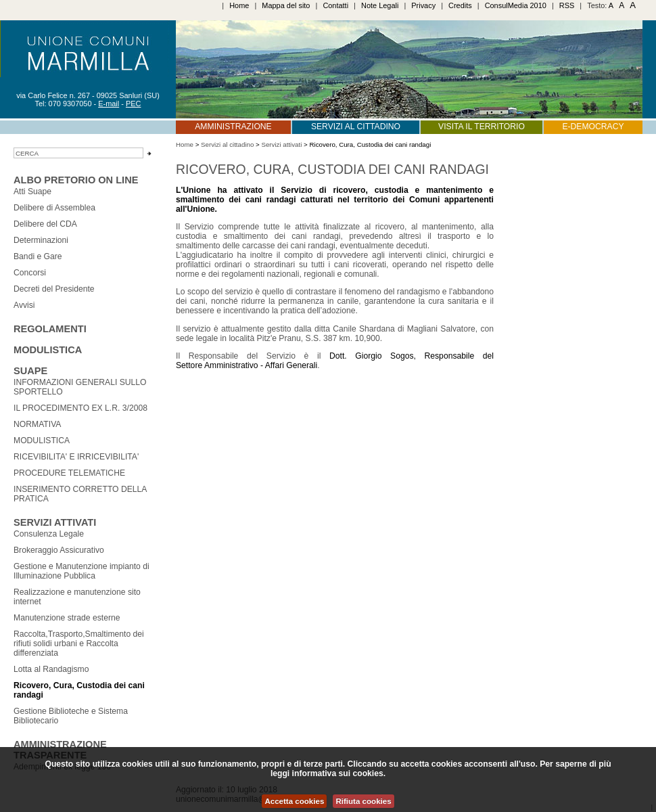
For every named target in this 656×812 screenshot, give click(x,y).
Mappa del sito (286, 5)
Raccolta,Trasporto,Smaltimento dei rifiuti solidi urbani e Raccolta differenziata (79, 644)
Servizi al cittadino (356, 127)
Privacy (423, 5)
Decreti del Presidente (54, 289)
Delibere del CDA (45, 224)
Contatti (335, 5)
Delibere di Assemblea (54, 208)
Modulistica (48, 350)
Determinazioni (41, 240)
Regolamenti (50, 329)
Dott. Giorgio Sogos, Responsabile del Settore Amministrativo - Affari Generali (335, 361)
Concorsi (30, 273)
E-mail (109, 104)
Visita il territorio (482, 127)
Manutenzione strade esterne (67, 618)
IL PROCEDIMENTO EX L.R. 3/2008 (80, 408)
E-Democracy (593, 127)
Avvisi (24, 305)
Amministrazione (233, 127)
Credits (460, 5)
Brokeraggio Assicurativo (59, 550)
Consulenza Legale (49, 534)
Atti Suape (32, 191)
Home (239, 5)
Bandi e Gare (38, 256)
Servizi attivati (55, 522)
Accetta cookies (294, 801)
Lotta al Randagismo (51, 669)
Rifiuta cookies (363, 801)
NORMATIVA (37, 424)
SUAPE (30, 371)
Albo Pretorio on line (76, 180)
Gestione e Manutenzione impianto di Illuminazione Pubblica (81, 571)
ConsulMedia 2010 (516, 5)
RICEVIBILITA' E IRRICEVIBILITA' (76, 457)
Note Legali (380, 5)
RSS (567, 5)
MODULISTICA (42, 441)
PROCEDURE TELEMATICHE (69, 473)
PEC (134, 104)
